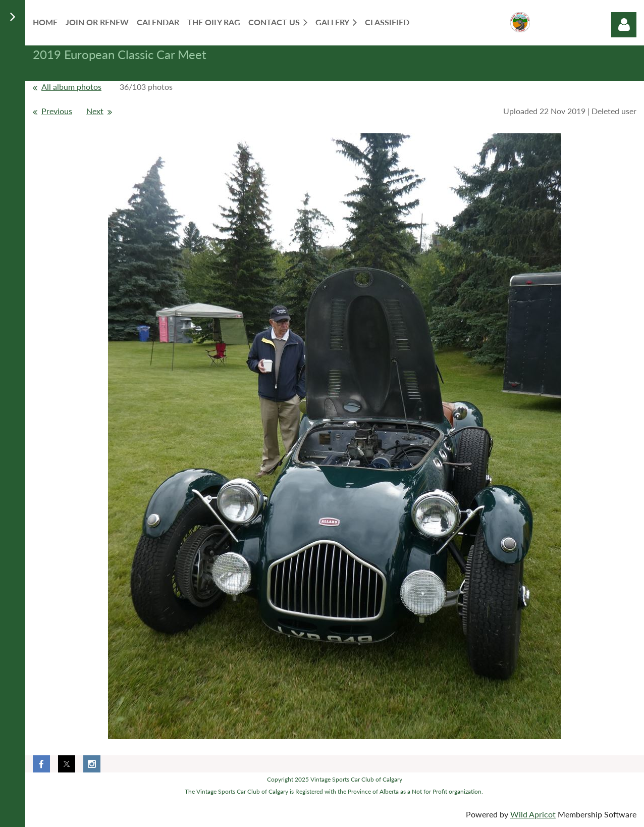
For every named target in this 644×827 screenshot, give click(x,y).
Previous (57, 111)
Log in (624, 25)
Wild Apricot (533, 814)
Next (95, 111)
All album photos (71, 87)
